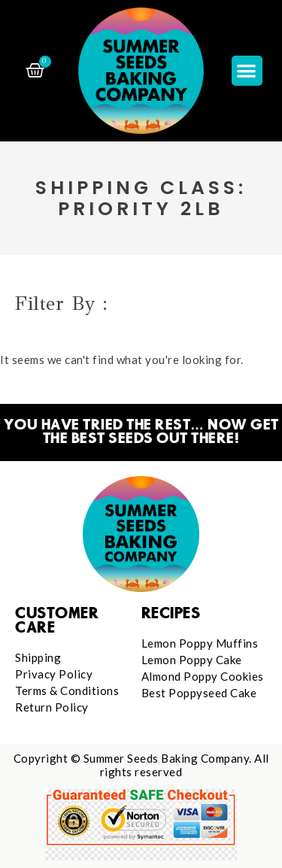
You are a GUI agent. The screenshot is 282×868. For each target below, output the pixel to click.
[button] (247, 71)
